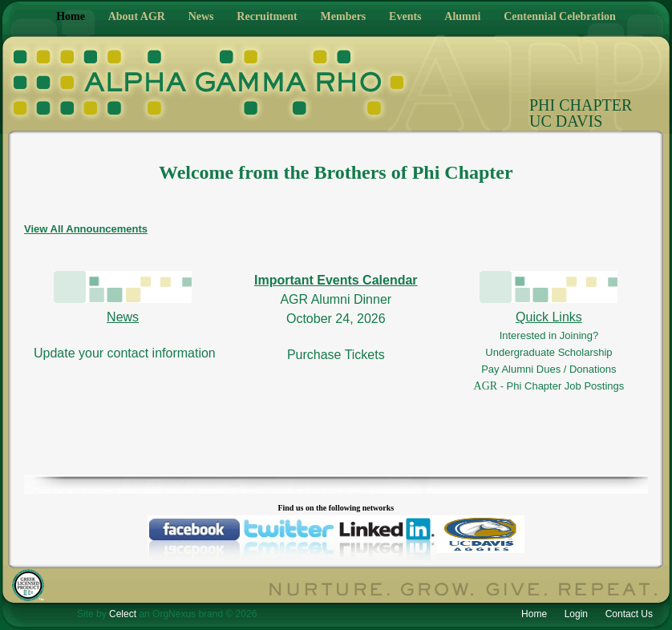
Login (576, 614)
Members (344, 16)
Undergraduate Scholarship (549, 352)
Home (71, 16)
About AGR (137, 16)
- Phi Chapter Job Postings (563, 386)
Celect (123, 614)
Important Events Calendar (336, 280)
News (201, 16)
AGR (487, 386)
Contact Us (629, 614)
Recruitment (267, 16)
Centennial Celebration (560, 16)
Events (405, 16)
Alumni (462, 16)
